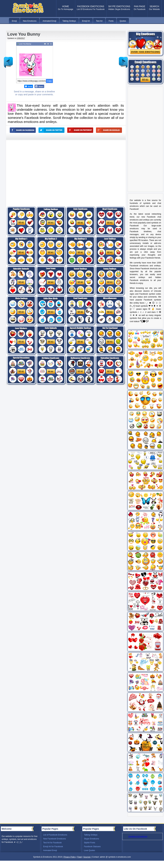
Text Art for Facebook (52, 843)
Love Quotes (89, 850)
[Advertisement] (34, 170)
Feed (79, 857)
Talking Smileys (91, 835)
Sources (87, 857)
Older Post (123, 60)
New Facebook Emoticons (54, 839)
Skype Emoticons (91, 839)
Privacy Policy (70, 857)
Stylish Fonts (90, 843)
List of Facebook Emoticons (55, 835)
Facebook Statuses (92, 847)
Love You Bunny (24, 34)
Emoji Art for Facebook (53, 847)
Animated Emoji (50, 850)
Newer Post (8, 60)
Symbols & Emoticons (138, 836)
